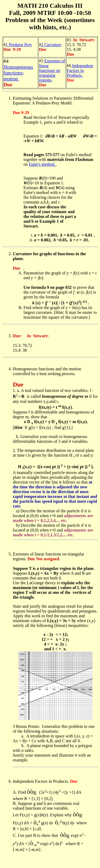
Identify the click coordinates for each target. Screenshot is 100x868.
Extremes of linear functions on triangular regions (52, 70)
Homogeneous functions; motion (18, 73)
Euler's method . (43, 164)
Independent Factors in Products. (80, 70)
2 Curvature (51, 45)
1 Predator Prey (19, 45)
